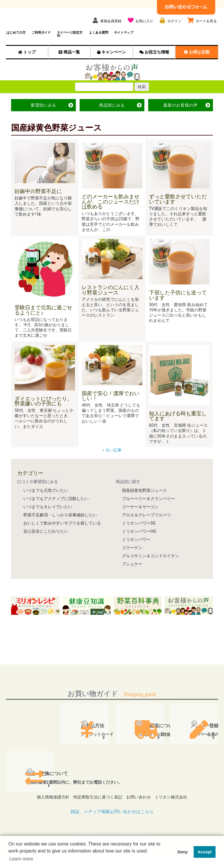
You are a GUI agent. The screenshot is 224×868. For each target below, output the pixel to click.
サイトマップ (124, 41)
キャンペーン (114, 60)
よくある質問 (99, 41)
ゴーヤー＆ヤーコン (140, 515)
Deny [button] (182, 852)
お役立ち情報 (157, 60)
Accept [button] (205, 852)
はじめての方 (16, 41)
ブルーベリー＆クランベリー (148, 507)
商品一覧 (72, 60)
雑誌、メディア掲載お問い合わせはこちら (112, 816)
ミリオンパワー (136, 548)
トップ (29, 60)
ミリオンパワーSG (139, 531)
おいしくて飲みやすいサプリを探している (62, 531)
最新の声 (180, 113)
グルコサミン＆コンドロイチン (150, 564)
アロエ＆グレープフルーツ (146, 523)
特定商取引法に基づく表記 (96, 803)
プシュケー (132, 572)
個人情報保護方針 (48, 803)
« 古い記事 (113, 458)
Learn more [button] (21, 859)
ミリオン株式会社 (176, 803)
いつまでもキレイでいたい (48, 515)
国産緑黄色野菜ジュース (144, 499)
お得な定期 (199, 60)
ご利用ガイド (41, 41)
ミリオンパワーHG (139, 539)
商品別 (112, 113)
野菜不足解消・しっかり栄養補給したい (60, 523)
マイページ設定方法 (70, 42)
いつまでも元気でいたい (46, 499)
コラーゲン (132, 556)
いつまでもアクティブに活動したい (56, 507)
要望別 (43, 113)
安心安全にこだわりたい (46, 539)
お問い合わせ (140, 803)
